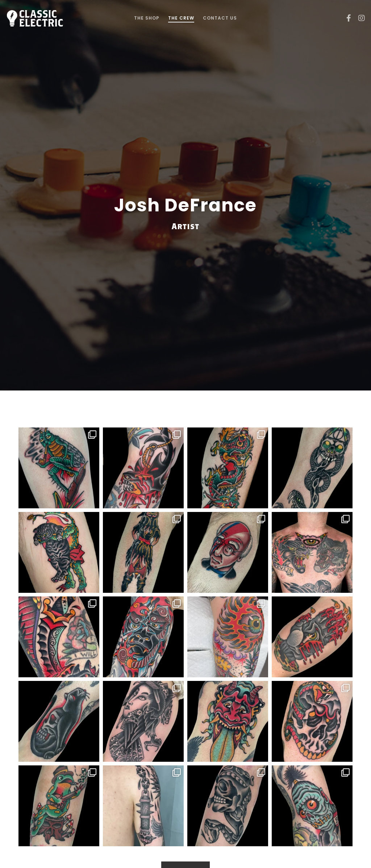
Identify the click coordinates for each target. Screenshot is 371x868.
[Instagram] (359, 18)
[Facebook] (346, 18)
